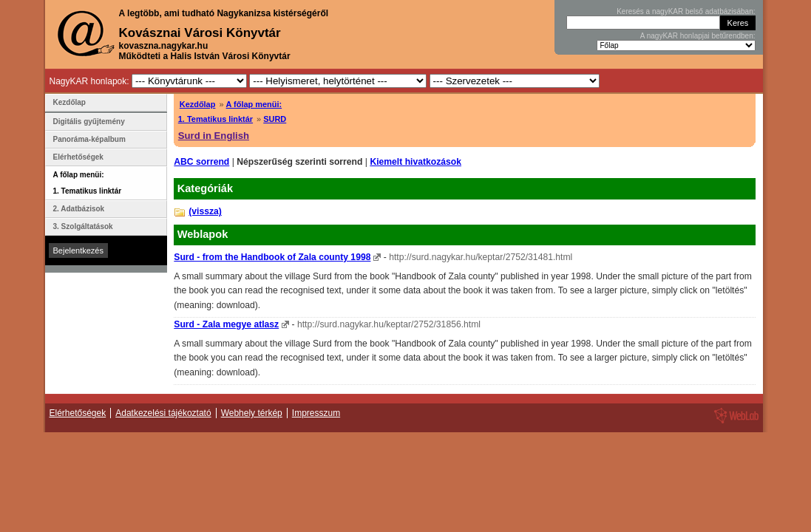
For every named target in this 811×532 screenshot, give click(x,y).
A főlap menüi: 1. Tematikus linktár (88, 183)
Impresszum (316, 413)
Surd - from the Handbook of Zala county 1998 (272, 257)
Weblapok (203, 234)
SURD (275, 119)
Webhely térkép (252, 413)
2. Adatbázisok (79, 209)
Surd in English (214, 136)
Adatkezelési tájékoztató (163, 413)
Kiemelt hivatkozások (415, 162)
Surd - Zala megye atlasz (226, 324)
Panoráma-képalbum (89, 139)
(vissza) (205, 211)
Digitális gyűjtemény (89, 122)
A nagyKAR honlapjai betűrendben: (698, 36)
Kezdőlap (198, 104)
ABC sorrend (201, 162)
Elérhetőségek (78, 157)
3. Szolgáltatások (83, 226)
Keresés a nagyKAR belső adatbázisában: (686, 11)
